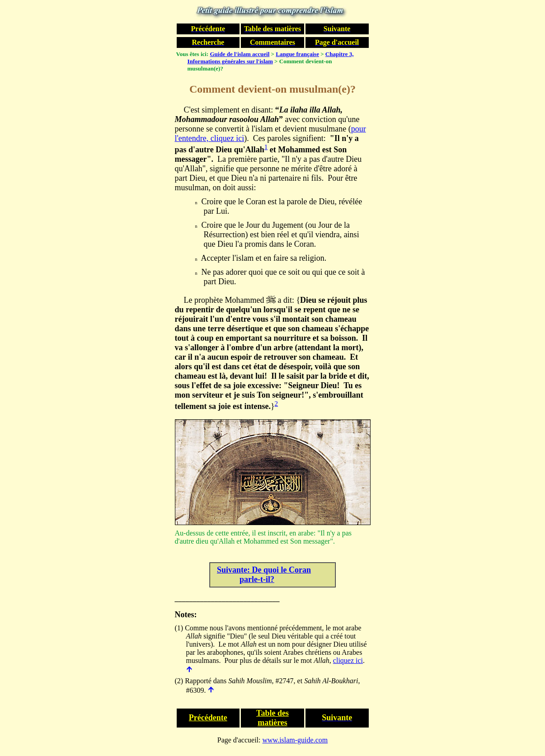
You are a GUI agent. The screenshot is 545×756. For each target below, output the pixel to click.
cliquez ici (348, 660)
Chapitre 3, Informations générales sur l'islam (271, 58)
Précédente (208, 718)
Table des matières (272, 718)
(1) (179, 628)
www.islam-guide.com (295, 740)
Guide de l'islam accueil (240, 54)
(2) (179, 681)
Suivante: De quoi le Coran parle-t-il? (264, 575)
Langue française (297, 54)
